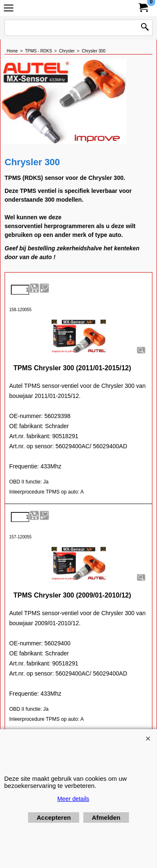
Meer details (73, 799)
